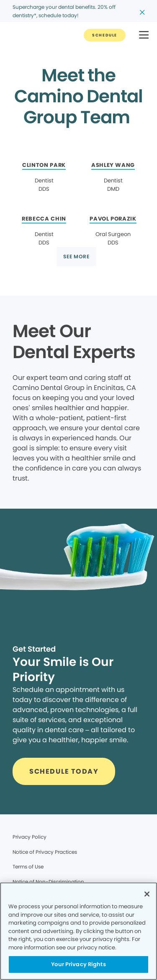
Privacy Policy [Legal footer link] (30, 837)
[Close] (147, 894)
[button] (144, 35)
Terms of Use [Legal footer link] (28, 867)
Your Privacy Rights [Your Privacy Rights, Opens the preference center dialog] (78, 964)
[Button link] (105, 35)
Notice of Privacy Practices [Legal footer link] (45, 852)
